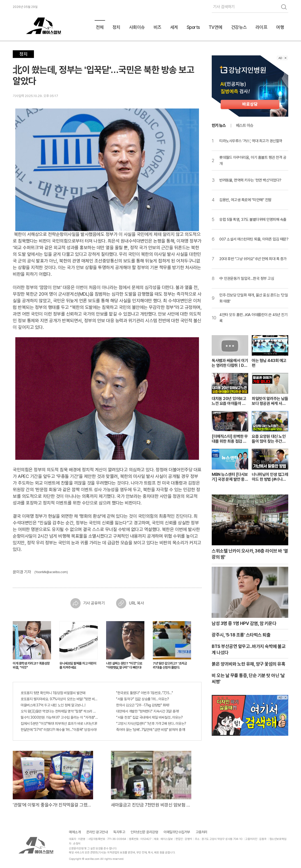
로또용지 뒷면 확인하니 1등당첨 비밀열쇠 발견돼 (53, 693)
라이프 (262, 27)
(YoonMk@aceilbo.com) (51, 572)
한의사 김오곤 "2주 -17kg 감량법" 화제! (143, 705)
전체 (100, 27)
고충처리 (202, 832)
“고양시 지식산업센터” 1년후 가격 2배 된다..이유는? (151, 724)
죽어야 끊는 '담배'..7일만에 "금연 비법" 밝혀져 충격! (151, 730)
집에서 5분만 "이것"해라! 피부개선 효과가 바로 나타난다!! (59, 724)
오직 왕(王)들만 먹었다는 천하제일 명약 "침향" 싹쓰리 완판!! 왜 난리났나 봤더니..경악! (59, 711)
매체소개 (75, 832)
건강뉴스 (239, 27)
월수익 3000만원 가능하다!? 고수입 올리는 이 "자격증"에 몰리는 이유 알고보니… (59, 717)
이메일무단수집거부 (177, 832)
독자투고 (119, 832)
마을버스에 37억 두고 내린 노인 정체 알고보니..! (53, 705)
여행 (280, 27)
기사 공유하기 (88, 603)
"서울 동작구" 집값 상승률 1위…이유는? (143, 699)
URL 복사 (130, 603)
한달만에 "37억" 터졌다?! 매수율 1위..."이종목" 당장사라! (59, 730)
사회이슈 (137, 27)
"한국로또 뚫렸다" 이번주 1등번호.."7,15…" (144, 693)
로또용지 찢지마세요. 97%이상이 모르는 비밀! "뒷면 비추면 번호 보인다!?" (59, 699)
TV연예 (216, 27)
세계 (174, 27)
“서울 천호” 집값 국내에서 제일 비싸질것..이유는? (149, 717)
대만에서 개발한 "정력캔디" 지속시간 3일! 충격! (147, 711)
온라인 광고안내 (97, 832)
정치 (116, 27)
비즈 (158, 27)
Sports (193, 27)
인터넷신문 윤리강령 (144, 832)
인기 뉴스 (219, 125)
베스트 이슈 (245, 125)
